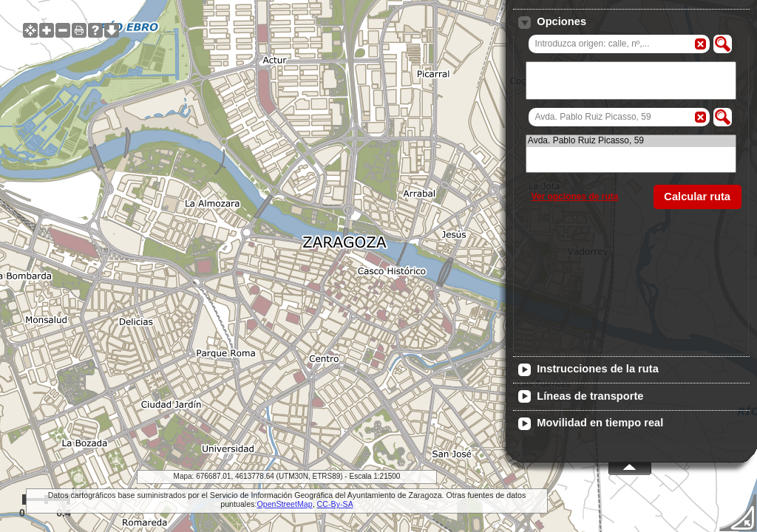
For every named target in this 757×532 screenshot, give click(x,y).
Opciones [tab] (552, 22)
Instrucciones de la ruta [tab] (588, 369)
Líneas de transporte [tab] (581, 397)
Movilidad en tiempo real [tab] (591, 423)
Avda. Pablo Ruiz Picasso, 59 (631, 141)
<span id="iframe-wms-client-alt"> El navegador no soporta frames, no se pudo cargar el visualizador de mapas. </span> (378, 266)
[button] (723, 44)
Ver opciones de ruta (574, 197)
